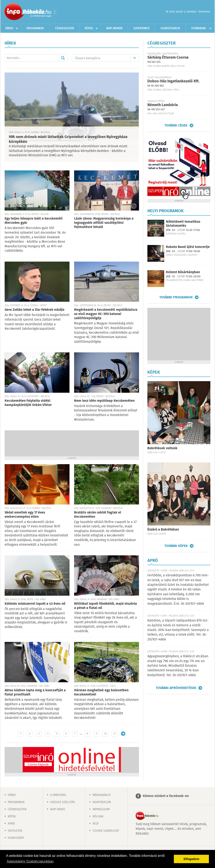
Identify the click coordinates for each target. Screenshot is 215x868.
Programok (35, 28)
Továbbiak (199, 28)
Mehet (63, 58)
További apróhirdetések (176, 688)
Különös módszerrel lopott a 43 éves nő (35, 604)
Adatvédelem (102, 802)
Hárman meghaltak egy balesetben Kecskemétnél (101, 692)
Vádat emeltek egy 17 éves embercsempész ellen (25, 515)
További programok (176, 297)
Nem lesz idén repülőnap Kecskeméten (104, 401)
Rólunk (98, 817)
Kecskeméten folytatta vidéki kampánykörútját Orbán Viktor (28, 403)
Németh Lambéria (163, 105)
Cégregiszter (65, 28)
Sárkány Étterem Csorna (168, 58)
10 (105, 734)
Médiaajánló (102, 795)
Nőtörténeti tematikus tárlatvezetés (183, 224)
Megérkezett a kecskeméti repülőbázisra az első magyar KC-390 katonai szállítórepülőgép (106, 314)
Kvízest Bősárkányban (183, 272)
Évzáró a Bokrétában (163, 530)
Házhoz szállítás (63, 802)
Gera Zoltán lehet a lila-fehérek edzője (35, 310)
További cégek (176, 125)
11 (114, 734)
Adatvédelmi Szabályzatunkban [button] (30, 861)
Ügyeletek (15, 831)
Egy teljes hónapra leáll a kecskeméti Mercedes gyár (34, 221)
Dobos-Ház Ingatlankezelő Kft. (173, 81)
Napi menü (58, 809)
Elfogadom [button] (191, 859)
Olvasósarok (170, 28)
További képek (176, 546)
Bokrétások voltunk (162, 448)
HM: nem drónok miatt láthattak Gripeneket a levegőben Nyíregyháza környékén (68, 139)
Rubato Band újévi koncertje (188, 247)
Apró (11, 824)
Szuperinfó (142, 28)
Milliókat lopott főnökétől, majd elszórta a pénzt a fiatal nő (106, 606)
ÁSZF (96, 824)
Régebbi (123, 734)
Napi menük (114, 28)
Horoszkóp (16, 838)
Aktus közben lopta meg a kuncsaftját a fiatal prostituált (35, 692)
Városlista (55, 12)
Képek (89, 28)
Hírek (9, 28)
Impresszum (101, 809)
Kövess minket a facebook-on (166, 796)
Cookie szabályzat (106, 831)
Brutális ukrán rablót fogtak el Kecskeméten (98, 515)
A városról (58, 795)
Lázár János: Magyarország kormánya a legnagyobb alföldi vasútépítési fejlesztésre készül (104, 223)
